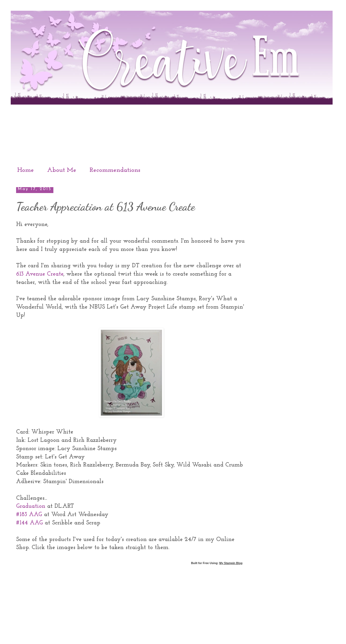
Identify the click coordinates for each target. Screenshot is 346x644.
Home (25, 170)
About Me (62, 170)
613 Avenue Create (40, 274)
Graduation (31, 506)
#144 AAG (30, 523)
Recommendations (115, 170)
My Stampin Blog (231, 563)
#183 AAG (29, 515)
